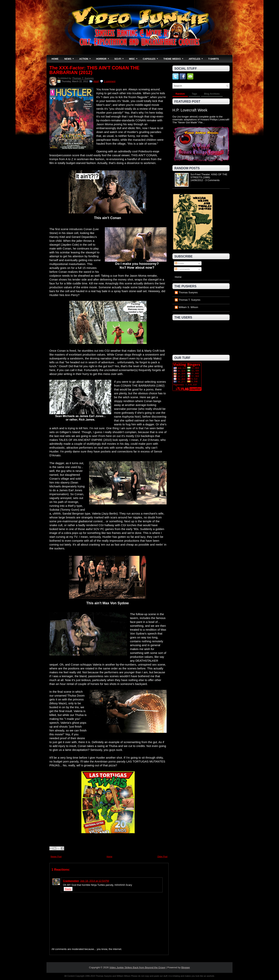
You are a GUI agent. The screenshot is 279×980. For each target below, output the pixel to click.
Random (180, 94)
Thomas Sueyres (188, 292)
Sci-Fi (120, 58)
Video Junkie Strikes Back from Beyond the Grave (137, 967)
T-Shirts (214, 59)
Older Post (162, 857)
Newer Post (56, 857)
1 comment (110, 81)
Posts (179, 263)
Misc (134, 58)
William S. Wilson (188, 307)
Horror (104, 58)
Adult (96, 81)
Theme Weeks (174, 58)
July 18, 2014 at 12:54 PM (94, 881)
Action (86, 58)
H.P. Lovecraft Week (190, 110)
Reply (68, 889)
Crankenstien (71, 881)
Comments (182, 269)
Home (55, 59)
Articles (197, 58)
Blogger (186, 967)
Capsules (152, 58)
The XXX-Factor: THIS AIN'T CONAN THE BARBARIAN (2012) (94, 70)
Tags (194, 94)
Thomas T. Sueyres (83, 78)
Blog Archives (212, 94)
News (70, 58)
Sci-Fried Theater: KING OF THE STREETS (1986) (209, 176)
